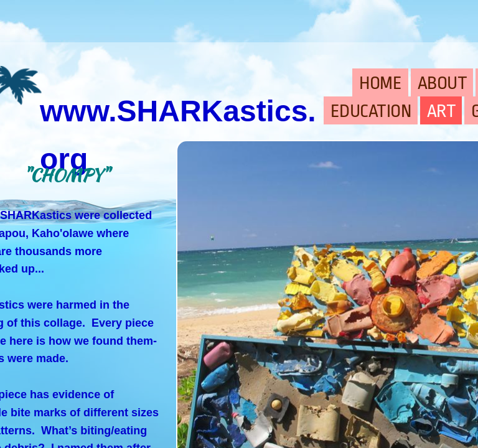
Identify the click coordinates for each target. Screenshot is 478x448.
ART (442, 111)
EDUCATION (371, 111)
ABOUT (443, 83)
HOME (380, 83)
